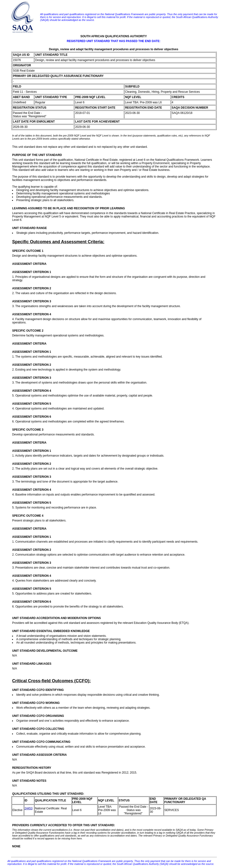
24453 (28, 808)
